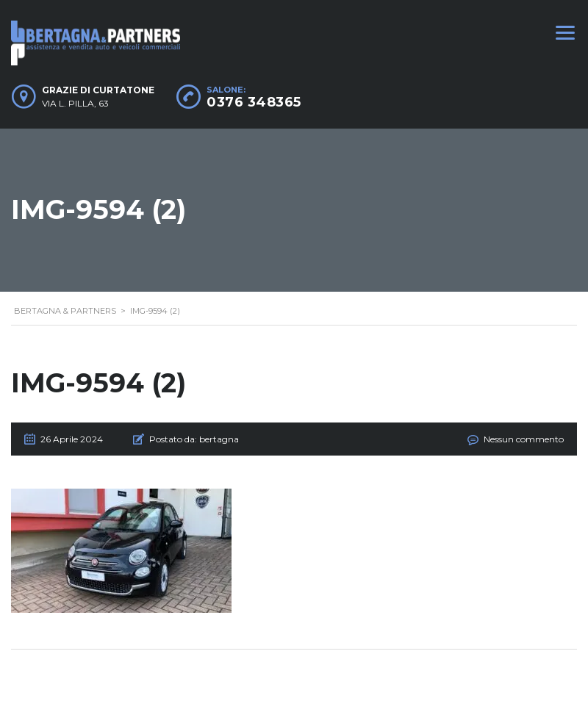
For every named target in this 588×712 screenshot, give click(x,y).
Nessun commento (524, 439)
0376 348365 (254, 102)
